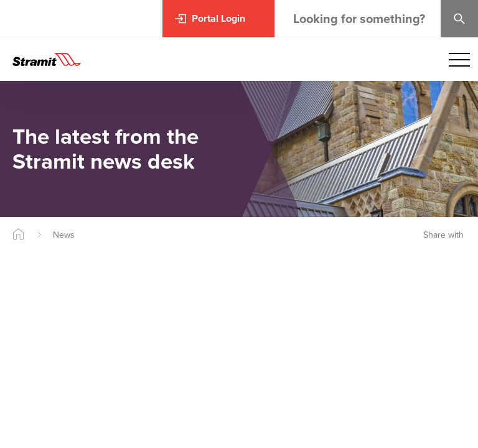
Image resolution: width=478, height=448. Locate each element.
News (64, 235)
